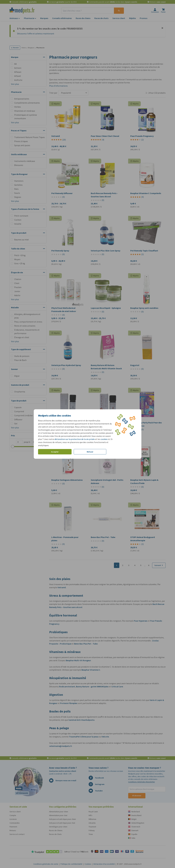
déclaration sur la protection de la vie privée (75, 439)
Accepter (55, 452)
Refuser (90, 452)
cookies (104, 439)
